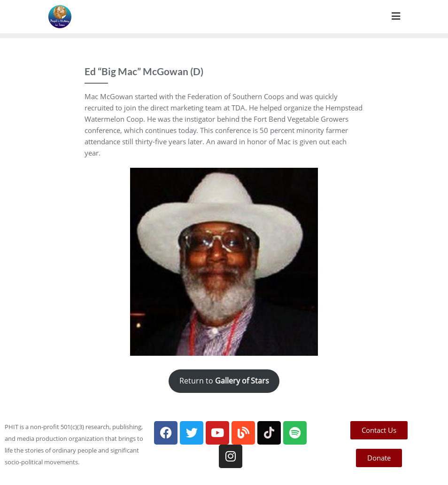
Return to (224, 381)
